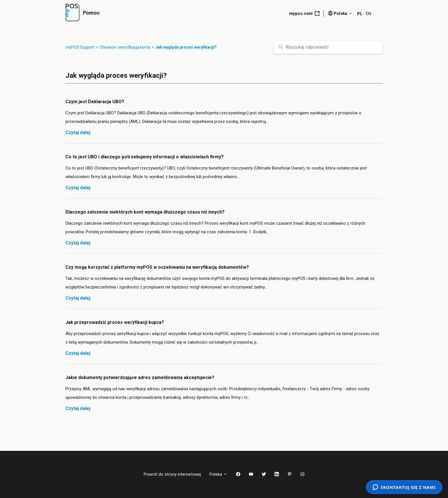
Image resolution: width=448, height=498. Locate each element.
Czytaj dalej (78, 133)
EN (369, 14)
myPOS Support (80, 47)
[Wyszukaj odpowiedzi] (328, 47)
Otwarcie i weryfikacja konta (125, 47)
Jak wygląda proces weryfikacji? (186, 47)
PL (360, 14)
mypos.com (304, 13)
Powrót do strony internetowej (172, 474)
